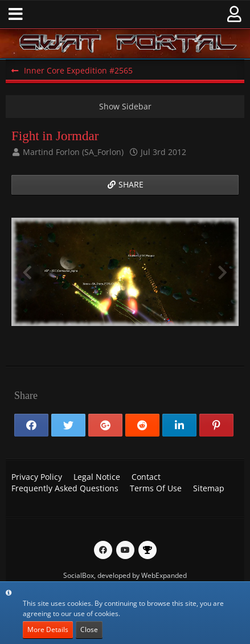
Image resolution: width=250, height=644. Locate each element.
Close (89, 629)
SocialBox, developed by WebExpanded (125, 575)
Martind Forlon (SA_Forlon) (73, 152)
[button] (16, 14)
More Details (48, 629)
